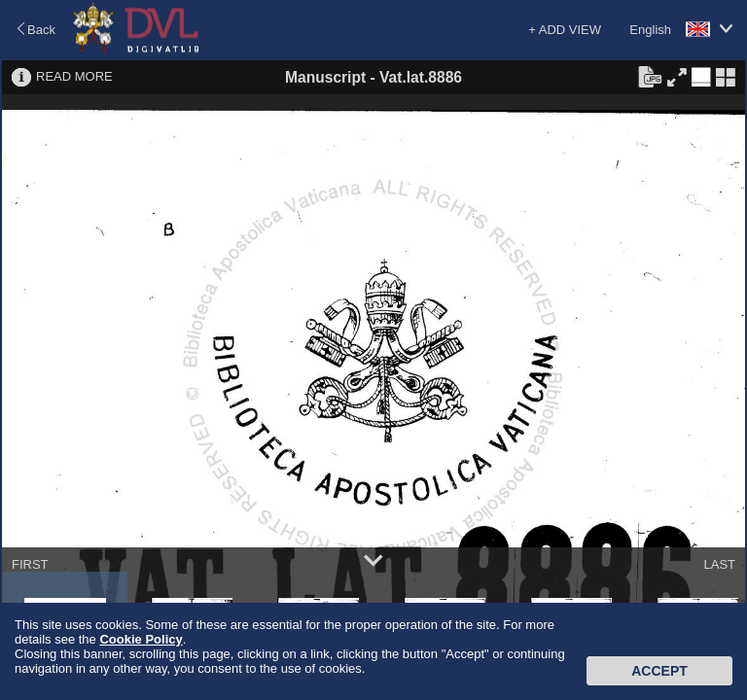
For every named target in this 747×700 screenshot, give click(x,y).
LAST (719, 564)
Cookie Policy (141, 639)
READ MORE (74, 76)
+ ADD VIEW (565, 30)
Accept (659, 671)
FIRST (30, 564)
